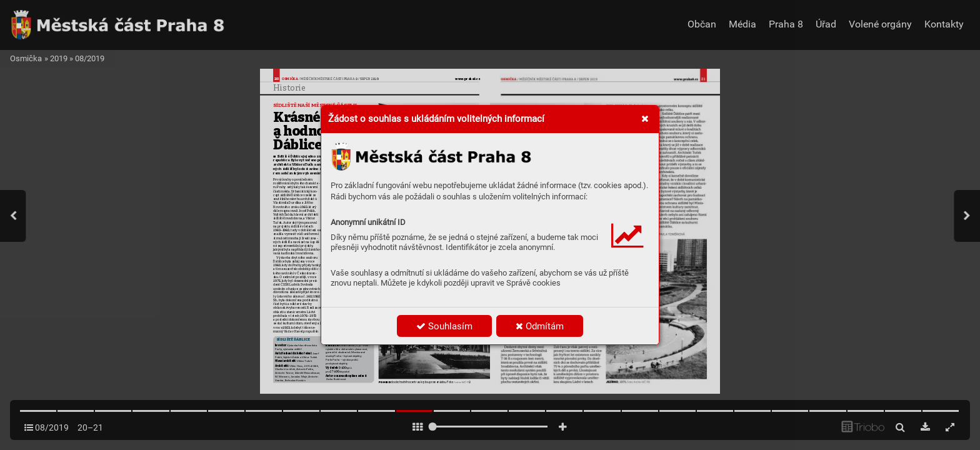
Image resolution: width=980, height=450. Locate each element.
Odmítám (540, 326)
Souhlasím (444, 326)
